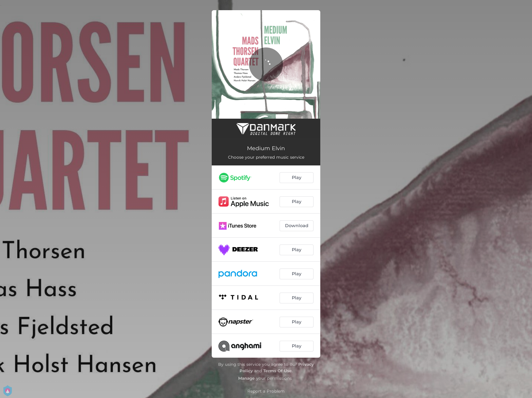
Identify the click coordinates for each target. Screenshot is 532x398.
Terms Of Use (278, 371)
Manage (246, 378)
